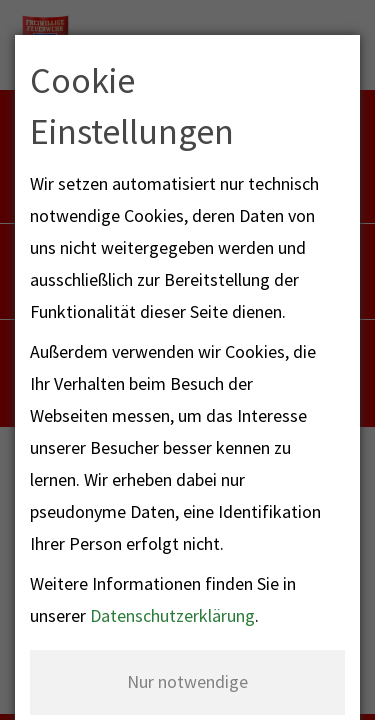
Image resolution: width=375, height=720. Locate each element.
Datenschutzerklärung (172, 615)
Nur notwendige (187, 681)
